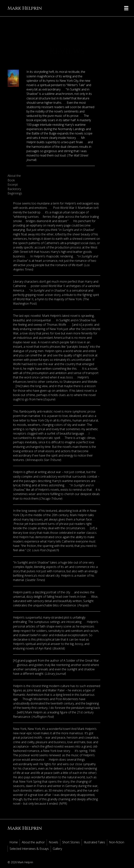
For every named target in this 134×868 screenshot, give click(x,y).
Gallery (57, 849)
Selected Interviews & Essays (29, 849)
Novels (53, 842)
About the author (33, 842)
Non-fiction (117, 842)
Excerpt (13, 185)
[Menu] (126, 8)
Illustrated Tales (94, 842)
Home (14, 842)
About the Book (14, 178)
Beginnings (15, 193)
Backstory (14, 189)
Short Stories (71, 842)
